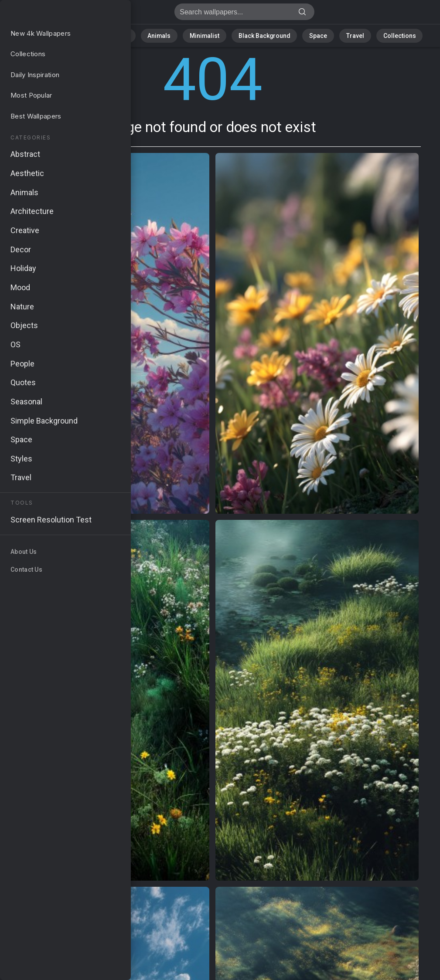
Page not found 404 (52, 14)
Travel (339, 35)
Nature (95, 35)
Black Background (259, 35)
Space (307, 35)
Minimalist (206, 35)
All (67, 35)
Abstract (130, 35)
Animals (168, 35)
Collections (378, 35)
